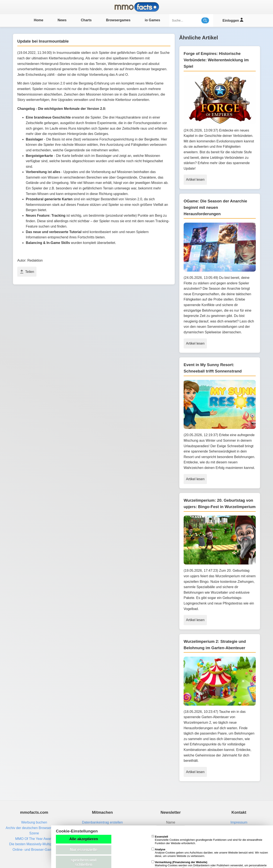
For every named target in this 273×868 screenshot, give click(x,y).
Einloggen (233, 20)
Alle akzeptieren (84, 839)
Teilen (27, 272)
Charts (86, 20)
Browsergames (118, 20)
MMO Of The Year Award (34, 839)
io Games (152, 20)
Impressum (239, 822)
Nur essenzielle (84, 850)
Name (171, 822)
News (62, 20)
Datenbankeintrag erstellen (102, 822)
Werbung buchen (34, 822)
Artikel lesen (195, 180)
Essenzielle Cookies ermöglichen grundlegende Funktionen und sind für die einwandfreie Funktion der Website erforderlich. (207, 840)
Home (38, 20)
